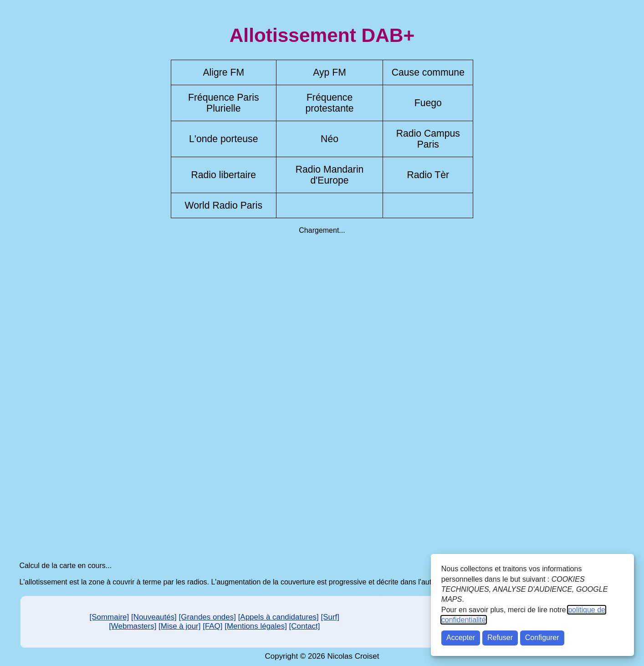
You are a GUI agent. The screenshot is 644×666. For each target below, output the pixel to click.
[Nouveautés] (154, 617)
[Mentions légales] (256, 626)
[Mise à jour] (179, 626)
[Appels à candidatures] (279, 617)
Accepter (461, 638)
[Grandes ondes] (207, 617)
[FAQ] (212, 626)
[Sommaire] (110, 617)
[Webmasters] (133, 626)
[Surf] (330, 617)
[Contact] (305, 626)
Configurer (542, 638)
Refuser (500, 638)
